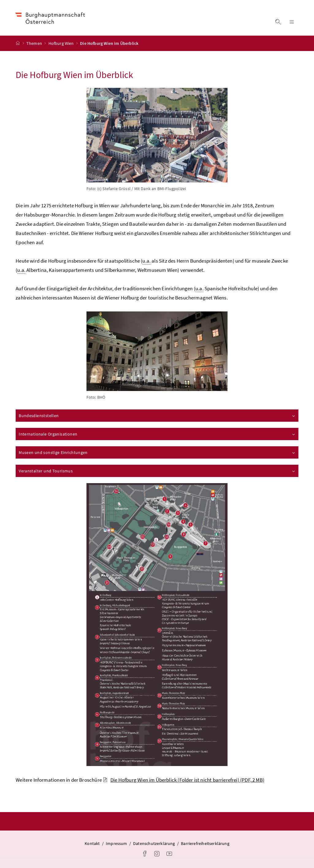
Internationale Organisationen (157, 434)
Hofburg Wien (62, 43)
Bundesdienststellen (157, 416)
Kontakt (92, 843)
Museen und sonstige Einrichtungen (157, 452)
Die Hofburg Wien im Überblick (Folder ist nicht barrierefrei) (184, 780)
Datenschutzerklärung (154, 843)
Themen (35, 43)
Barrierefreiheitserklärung (205, 843)
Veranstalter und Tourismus (157, 471)
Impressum (117, 843)
